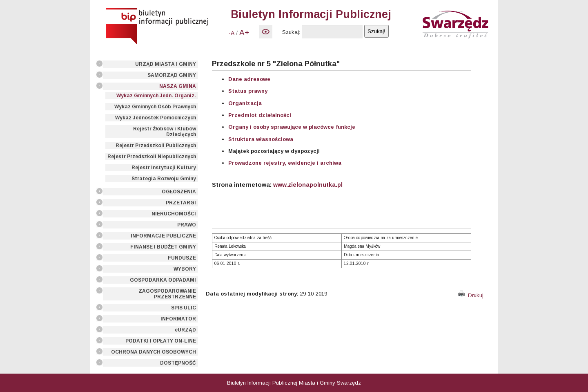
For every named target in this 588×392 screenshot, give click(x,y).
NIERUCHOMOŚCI (174, 214)
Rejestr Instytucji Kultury (164, 168)
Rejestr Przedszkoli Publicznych (156, 146)
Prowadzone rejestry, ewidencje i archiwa (285, 163)
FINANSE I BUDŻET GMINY (163, 247)
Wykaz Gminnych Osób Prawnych (155, 107)
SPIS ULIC (184, 308)
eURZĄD (185, 330)
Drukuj (471, 295)
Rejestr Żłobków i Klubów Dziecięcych (165, 132)
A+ (244, 32)
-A (232, 33)
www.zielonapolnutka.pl (308, 185)
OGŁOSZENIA (179, 192)
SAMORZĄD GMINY (172, 75)
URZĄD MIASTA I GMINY (166, 64)
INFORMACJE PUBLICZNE (163, 236)
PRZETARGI (181, 203)
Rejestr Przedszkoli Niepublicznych (152, 157)
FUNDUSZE (182, 258)
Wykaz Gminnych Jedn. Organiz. (156, 96)
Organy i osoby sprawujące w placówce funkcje (292, 127)
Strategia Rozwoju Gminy (164, 179)
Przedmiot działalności (260, 115)
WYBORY (185, 269)
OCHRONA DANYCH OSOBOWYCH (154, 352)
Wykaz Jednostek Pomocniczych (156, 118)
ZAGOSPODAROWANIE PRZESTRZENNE (167, 294)
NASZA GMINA (178, 86)
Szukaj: (291, 32)
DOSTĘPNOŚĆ (178, 363)
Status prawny (248, 91)
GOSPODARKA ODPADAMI (163, 280)
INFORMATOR (178, 319)
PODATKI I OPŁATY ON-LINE (161, 341)
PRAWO (187, 225)
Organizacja (245, 103)
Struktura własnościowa (261, 139)
